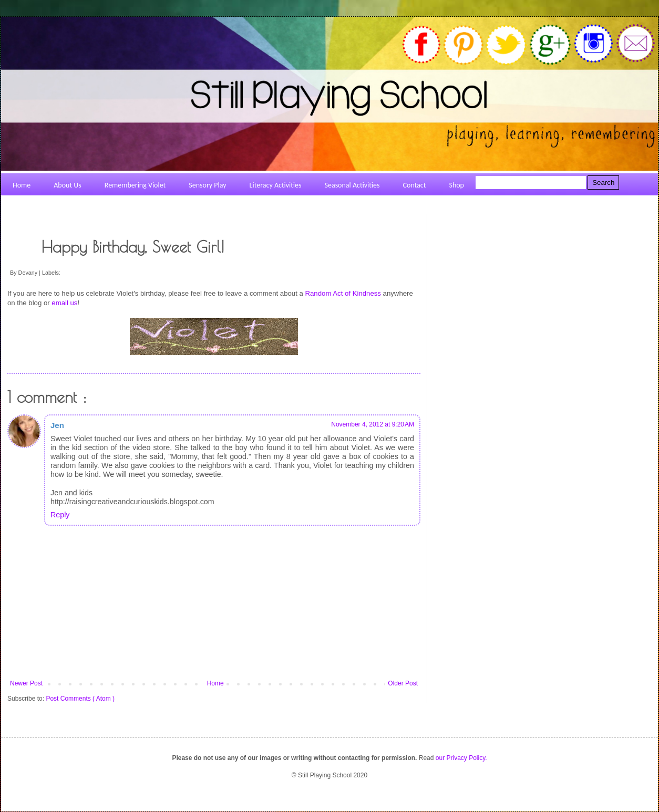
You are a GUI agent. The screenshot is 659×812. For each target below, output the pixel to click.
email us (64, 303)
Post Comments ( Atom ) (80, 699)
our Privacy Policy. (461, 758)
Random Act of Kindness (343, 293)
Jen (57, 425)
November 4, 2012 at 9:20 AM (373, 424)
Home (215, 683)
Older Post (403, 683)
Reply (60, 515)
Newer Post (26, 683)
